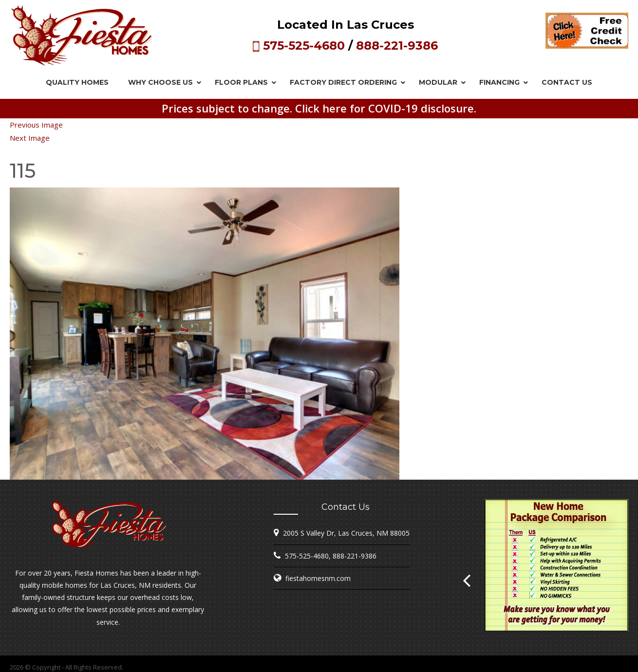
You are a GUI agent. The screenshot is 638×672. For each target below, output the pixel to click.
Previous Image (36, 125)
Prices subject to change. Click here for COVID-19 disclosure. (319, 108)
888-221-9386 (397, 46)
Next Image (30, 138)
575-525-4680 (304, 46)
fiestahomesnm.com (318, 578)
